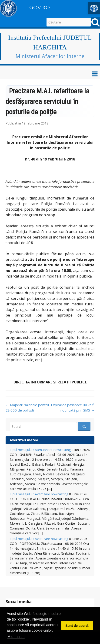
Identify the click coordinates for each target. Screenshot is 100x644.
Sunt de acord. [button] (77, 626)
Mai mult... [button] (16, 637)
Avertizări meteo (24, 440)
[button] (94, 8)
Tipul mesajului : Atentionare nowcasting (40, 450)
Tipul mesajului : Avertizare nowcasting (39, 494)
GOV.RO (40, 8)
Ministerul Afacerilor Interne (50, 56)
